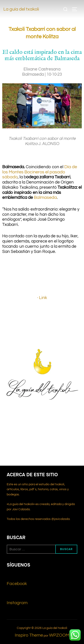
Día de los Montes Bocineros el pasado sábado (40, 172)
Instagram (17, 603)
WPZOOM (59, 635)
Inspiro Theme (29, 635)
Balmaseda (45, 197)
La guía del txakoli (21, 9)
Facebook (17, 584)
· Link (42, 298)
